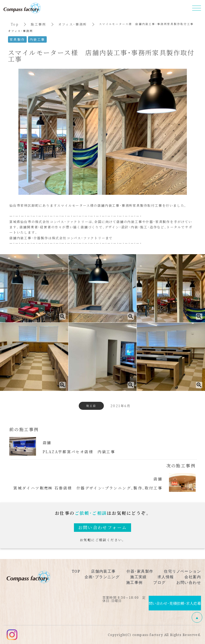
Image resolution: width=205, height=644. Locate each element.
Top (15, 24)
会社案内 (193, 577)
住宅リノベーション (182, 571)
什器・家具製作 (140, 571)
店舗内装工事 (103, 571)
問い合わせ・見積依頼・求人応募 (175, 603)
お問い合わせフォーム (103, 527)
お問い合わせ (189, 582)
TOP (76, 571)
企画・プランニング (102, 577)
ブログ (159, 582)
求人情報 (166, 577)
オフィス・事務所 (73, 24)
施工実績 (139, 577)
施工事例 (38, 24)
